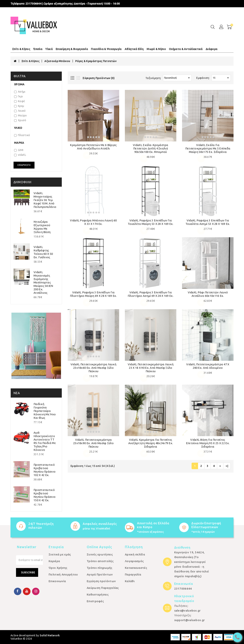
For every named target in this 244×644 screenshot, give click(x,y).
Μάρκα (19, 143)
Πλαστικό (22, 135)
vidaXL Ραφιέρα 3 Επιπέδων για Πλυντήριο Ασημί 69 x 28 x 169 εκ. (151, 294)
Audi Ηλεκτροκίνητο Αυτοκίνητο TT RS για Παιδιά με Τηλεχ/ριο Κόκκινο (45, 441)
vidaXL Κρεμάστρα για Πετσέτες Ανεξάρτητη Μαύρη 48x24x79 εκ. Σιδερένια (151, 443)
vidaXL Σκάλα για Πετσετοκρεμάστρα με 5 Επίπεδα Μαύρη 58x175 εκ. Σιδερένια (208, 148)
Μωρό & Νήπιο (156, 49)
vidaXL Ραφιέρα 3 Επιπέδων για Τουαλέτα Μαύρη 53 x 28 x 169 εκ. (151, 222)
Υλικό (18, 128)
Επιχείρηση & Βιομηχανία (72, 49)
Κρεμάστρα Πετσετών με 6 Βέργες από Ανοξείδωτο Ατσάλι (93, 147)
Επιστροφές (95, 601)
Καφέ (19, 101)
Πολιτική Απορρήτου (63, 574)
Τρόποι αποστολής (100, 561)
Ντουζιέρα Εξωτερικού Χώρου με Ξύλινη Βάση (42, 227)
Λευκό (20, 111)
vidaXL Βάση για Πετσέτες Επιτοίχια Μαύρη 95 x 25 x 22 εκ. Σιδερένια (208, 443)
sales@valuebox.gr (187, 611)
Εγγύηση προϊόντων (101, 581)
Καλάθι (130, 581)
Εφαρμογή (24, 165)
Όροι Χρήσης (58, 568)
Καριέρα (54, 561)
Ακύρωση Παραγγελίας (103, 588)
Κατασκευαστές (136, 568)
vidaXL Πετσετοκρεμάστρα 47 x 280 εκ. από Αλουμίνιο (208, 366)
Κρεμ (19, 106)
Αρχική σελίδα (135, 554)
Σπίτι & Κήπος (21, 49)
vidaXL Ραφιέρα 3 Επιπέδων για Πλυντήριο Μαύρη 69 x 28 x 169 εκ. (93, 294)
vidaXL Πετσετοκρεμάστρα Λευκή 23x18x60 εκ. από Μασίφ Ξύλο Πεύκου (94, 368)
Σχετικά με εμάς (60, 554)
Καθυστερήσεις (98, 594)
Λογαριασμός (134, 561)
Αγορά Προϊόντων (100, 574)
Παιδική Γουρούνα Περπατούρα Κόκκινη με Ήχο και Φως (45, 411)
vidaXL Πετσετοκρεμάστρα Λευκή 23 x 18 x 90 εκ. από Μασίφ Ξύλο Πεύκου (151, 368)
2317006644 (33, 4)
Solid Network (50, 635)
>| (227, 466)
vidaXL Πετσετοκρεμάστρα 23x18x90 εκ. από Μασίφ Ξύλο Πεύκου (93, 443)
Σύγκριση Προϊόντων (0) (99, 78)
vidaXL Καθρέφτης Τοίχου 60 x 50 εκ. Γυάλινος (43, 252)
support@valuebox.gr (190, 620)
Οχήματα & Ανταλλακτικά (186, 49)
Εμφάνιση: (203, 78)
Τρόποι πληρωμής (100, 568)
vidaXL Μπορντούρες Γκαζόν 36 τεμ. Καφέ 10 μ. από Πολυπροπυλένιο (45, 200)
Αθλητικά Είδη (134, 49)
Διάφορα (211, 49)
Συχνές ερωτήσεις (100, 554)
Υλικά (49, 49)
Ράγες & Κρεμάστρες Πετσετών (96, 61)
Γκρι (18, 96)
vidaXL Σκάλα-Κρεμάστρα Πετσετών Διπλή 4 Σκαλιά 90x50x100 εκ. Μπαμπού (151, 148)
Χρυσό (20, 120)
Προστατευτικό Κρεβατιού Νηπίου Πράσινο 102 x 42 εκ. (45, 470)
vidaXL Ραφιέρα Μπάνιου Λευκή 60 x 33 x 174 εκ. (93, 222)
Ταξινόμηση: (153, 78)
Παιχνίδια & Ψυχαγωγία (106, 49)
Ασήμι (20, 92)
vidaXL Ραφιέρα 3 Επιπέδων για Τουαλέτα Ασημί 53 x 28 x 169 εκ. (208, 222)
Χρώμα (19, 84)
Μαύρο (20, 115)
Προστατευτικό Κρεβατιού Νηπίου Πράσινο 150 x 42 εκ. (45, 495)
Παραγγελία (133, 574)
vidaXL (20, 155)
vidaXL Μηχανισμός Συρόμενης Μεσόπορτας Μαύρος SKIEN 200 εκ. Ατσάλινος (43, 282)
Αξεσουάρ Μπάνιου (57, 61)
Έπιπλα (38, 49)
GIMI (19, 150)
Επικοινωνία (57, 581)
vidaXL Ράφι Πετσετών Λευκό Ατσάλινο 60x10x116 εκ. (208, 294)
